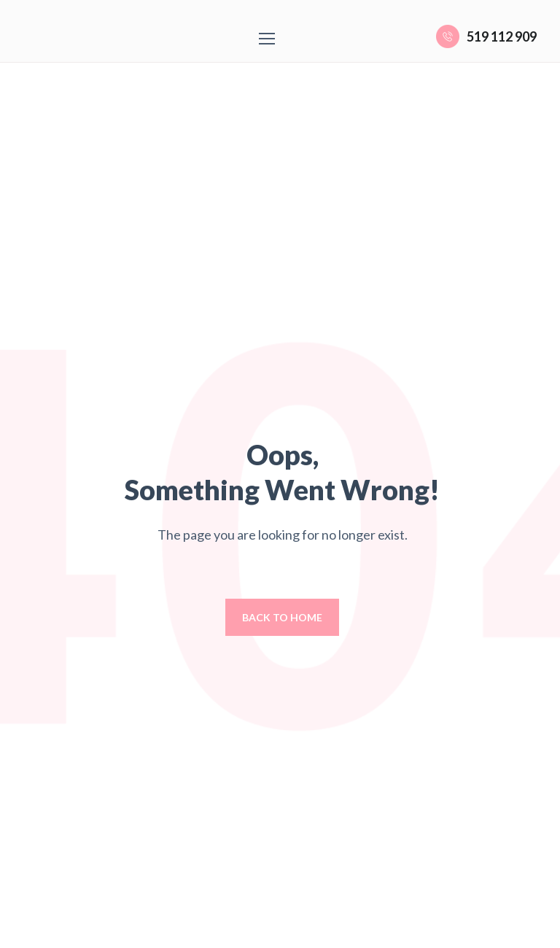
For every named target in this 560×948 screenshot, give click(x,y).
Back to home (282, 617)
